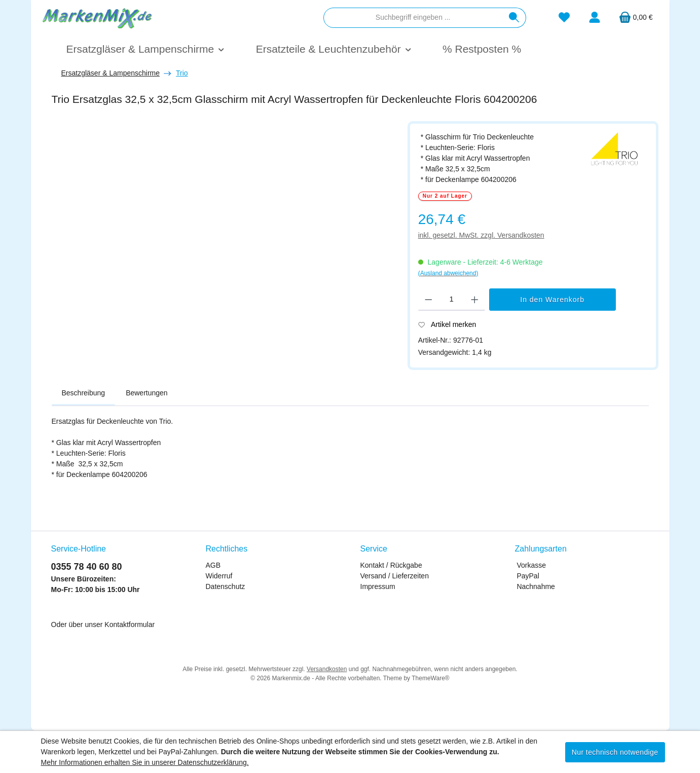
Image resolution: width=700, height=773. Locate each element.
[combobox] (413, 18)
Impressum (378, 586)
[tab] (84, 393)
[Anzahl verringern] (429, 300)
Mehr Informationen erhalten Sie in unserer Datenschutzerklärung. (145, 762)
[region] (225, 242)
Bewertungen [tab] (147, 393)
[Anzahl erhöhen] (475, 300)
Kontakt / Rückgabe (391, 565)
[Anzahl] (451, 300)
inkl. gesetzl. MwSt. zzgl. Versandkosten (481, 235)
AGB (213, 565)
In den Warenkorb (552, 300)
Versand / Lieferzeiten (395, 576)
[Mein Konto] (595, 17)
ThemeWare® (430, 678)
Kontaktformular (130, 624)
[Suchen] (514, 18)
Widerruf (219, 576)
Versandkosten (327, 669)
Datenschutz (226, 586)
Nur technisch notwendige (615, 752)
